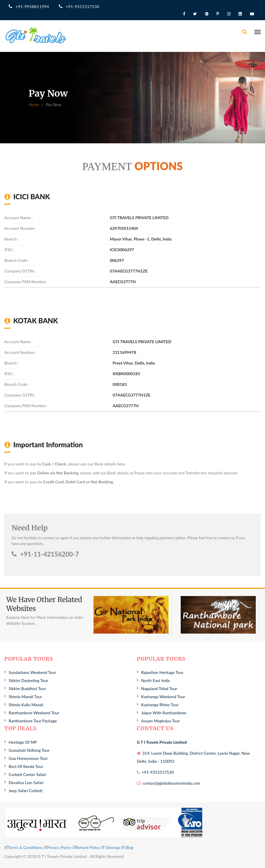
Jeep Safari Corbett (26, 791)
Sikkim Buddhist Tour (27, 688)
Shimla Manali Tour (25, 697)
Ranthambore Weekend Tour (34, 713)
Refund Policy (88, 847)
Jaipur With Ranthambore (164, 713)
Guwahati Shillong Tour (29, 750)
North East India (155, 680)
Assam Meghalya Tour (161, 721)
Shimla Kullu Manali (26, 705)
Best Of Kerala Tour (26, 766)
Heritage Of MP (23, 742)
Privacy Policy (59, 847)
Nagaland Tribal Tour (159, 688)
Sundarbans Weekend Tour (32, 672)
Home (34, 105)
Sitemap (113, 847)
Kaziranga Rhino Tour (160, 705)
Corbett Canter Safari (27, 774)
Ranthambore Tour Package (33, 721)
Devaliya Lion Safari (26, 782)
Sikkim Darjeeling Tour (28, 680)
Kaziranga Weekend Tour (163, 697)
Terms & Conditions (25, 847)
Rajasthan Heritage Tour (162, 672)
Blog (129, 847)
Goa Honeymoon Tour (28, 758)
